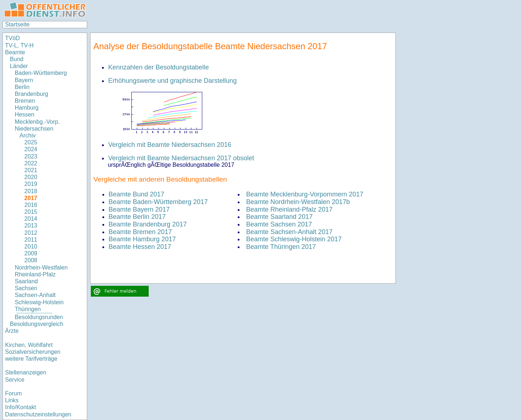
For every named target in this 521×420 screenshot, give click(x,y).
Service (15, 380)
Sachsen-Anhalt (35, 295)
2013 (31, 226)
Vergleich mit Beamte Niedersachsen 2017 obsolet (181, 158)
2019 (31, 184)
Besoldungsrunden (39, 317)
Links (12, 400)
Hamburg (27, 108)
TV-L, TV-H (19, 45)
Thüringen (28, 309)
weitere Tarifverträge (31, 359)
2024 (31, 149)
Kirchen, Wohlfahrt (29, 345)
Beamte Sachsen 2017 (279, 224)
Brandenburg (32, 94)
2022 (31, 163)
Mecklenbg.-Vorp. (37, 122)
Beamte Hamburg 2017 (142, 239)
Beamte (15, 52)
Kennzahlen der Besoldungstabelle (158, 67)
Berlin (22, 87)
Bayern (24, 80)
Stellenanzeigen (26, 372)
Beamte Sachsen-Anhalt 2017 (289, 232)
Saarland (26, 281)
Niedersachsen (34, 129)
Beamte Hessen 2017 (140, 247)
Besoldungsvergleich (37, 324)
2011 (31, 240)
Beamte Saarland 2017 (279, 217)
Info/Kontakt (20, 407)
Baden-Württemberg (41, 73)
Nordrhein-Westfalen (41, 268)
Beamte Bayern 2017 (139, 209)
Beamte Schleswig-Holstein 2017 (294, 239)
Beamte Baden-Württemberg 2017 (158, 202)
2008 (31, 260)
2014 (31, 219)
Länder (19, 66)
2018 (31, 191)
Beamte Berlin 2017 (137, 217)
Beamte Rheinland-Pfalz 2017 (289, 209)
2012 (31, 233)
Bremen (25, 101)
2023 (31, 156)
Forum (13, 393)
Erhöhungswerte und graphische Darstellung (172, 81)
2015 (31, 212)
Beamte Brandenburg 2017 (148, 224)
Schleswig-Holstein (39, 302)
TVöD (12, 38)
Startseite (17, 24)
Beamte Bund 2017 (136, 194)
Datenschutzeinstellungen (38, 414)
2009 (31, 253)
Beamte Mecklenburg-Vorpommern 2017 (305, 194)
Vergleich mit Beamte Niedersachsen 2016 (170, 145)
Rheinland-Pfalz (35, 274)
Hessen (25, 114)
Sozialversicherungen (33, 352)
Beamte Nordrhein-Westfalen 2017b (298, 202)
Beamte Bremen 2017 (140, 232)
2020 (31, 177)
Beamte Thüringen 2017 (281, 247)
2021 (31, 170)
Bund (16, 59)
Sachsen (26, 288)
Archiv (27, 135)
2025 (31, 142)
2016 (31, 205)
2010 (31, 247)
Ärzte (12, 331)
